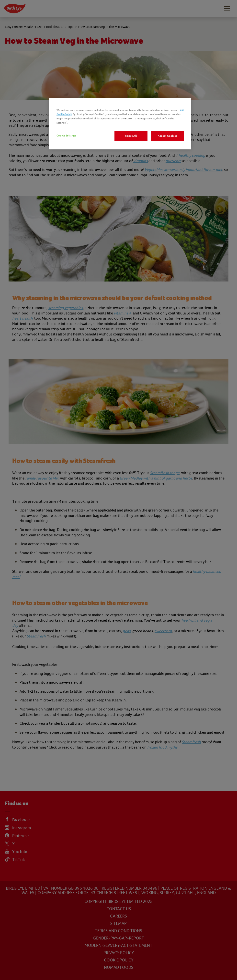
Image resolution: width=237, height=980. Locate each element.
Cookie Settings (66, 136)
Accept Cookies (167, 136)
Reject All (131, 136)
